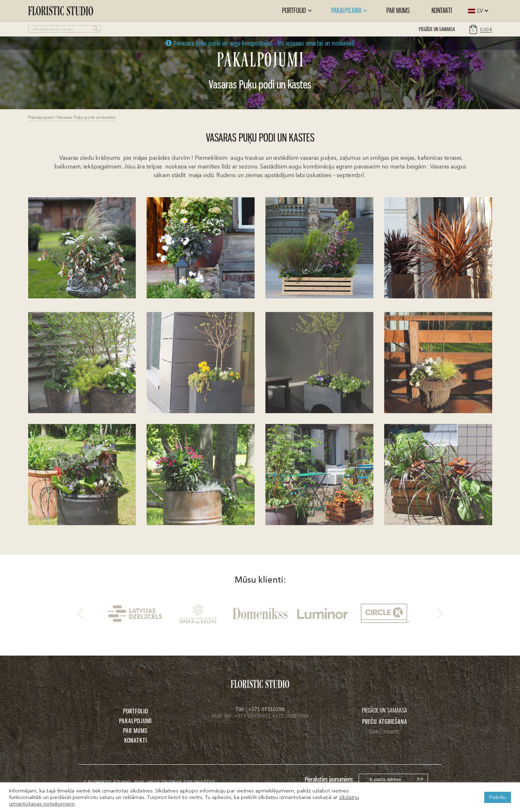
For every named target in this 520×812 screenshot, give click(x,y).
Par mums (398, 10)
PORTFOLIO (136, 711)
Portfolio (297, 10)
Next (440, 615)
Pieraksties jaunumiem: (329, 779)
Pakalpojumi (349, 10)
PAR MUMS (135, 730)
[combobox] (476, 11)
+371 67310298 (266, 710)
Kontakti (442, 10)
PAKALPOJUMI (135, 721)
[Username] (393, 779)
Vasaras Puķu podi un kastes (86, 117)
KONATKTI (136, 740)
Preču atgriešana (385, 721)
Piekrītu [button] (498, 797)
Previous (80, 615)
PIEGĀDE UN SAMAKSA (437, 29)
